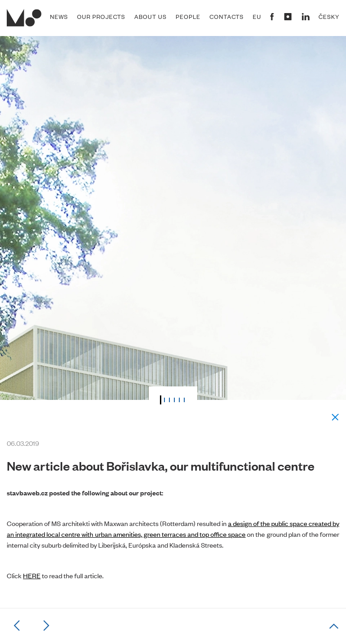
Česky (329, 17)
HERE (32, 575)
